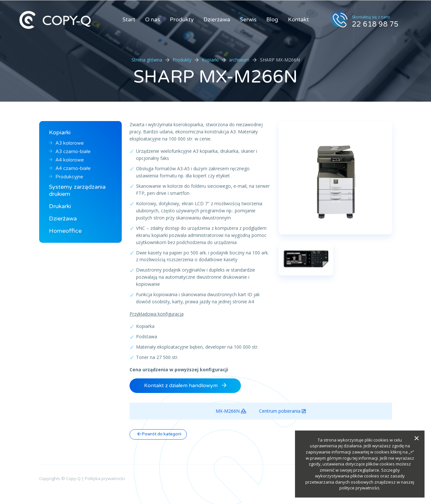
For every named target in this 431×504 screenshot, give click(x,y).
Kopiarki (210, 60)
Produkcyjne (66, 177)
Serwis (248, 20)
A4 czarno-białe (70, 168)
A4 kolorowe (66, 160)
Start (129, 20)
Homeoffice (65, 231)
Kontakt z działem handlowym (185, 386)
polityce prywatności (359, 488)
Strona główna (147, 60)
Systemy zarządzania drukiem (77, 190)
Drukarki (60, 206)
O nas (153, 20)
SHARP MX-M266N (216, 77)
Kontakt (298, 20)
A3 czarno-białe (70, 151)
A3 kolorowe (66, 143)
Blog (272, 20)
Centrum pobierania (282, 411)
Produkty (182, 20)
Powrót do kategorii (159, 434)
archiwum (239, 60)
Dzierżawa (217, 20)
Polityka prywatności (105, 478)
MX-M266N (231, 411)
